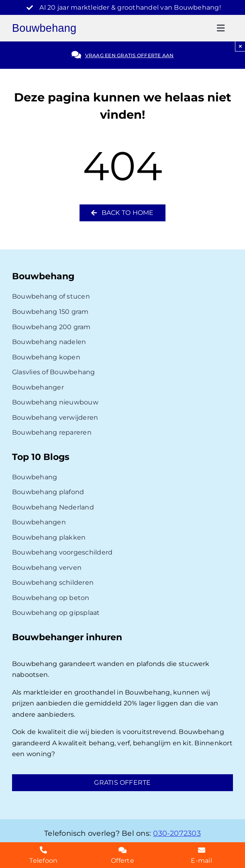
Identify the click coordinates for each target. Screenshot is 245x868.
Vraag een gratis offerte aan (130, 55)
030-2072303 (177, 833)
